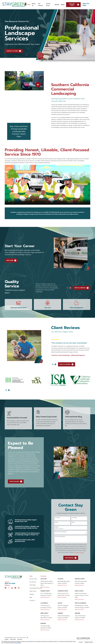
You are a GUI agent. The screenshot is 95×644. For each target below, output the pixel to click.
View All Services (82, 265)
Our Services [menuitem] (41, 5)
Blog (31, 574)
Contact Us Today (14, 51)
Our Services (33, 559)
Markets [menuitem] (57, 5)
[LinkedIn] (12, 565)
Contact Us (32, 577)
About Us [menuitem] (34, 5)
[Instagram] (19, 565)
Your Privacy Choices (22, 614)
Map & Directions (45, 564)
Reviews (32, 571)
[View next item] (70, 265)
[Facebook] (6, 565)
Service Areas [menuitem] (48, 5)
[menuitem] (7, 616)
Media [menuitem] (63, 5)
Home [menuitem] (29, 5)
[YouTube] (15, 565)
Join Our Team (74, 5)
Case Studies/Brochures (36, 565)
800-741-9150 (86, 5)
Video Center (33, 568)
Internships (33, 562)
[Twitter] (9, 565)
